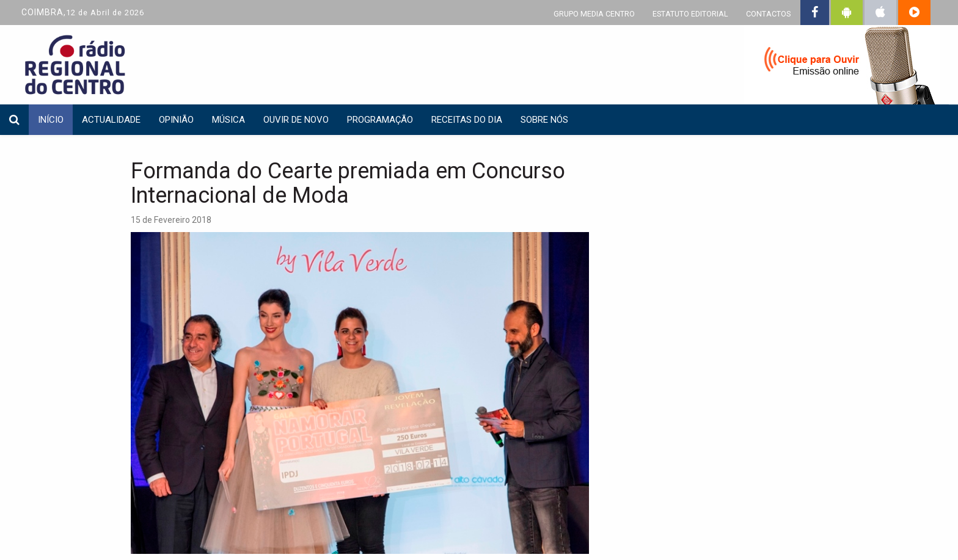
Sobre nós (544, 120)
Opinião (176, 120)
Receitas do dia (467, 120)
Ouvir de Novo (296, 120)
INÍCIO (51, 120)
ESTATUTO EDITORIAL (690, 14)
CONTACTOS (768, 14)
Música (229, 120)
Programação (380, 120)
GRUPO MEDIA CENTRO (594, 14)
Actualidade (111, 120)
